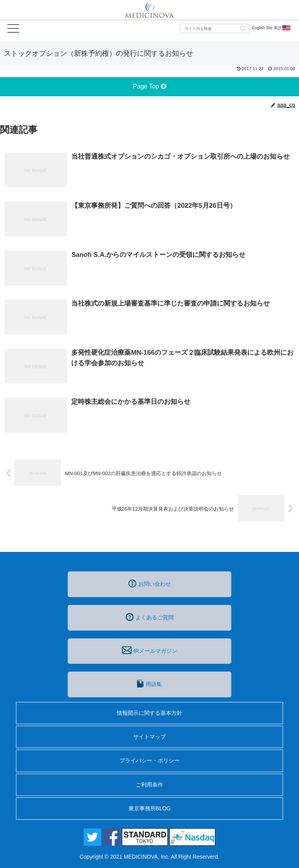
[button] (243, 28)
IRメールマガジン (149, 650)
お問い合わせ (150, 583)
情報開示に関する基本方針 (149, 713)
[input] (215, 28)
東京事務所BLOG (150, 808)
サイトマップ (149, 737)
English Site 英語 (272, 28)
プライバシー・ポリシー (149, 760)
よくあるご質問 (150, 617)
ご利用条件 (149, 785)
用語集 (149, 684)
